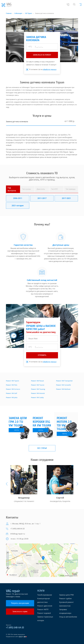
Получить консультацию (20, 603)
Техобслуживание (45, 595)
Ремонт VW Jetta (12, 397)
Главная (9, 13)
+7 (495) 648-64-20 (17, 529)
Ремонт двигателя (45, 606)
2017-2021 (66, 198)
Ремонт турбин (65, 599)
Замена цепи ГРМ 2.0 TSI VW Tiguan (18, 422)
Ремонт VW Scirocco (13, 389)
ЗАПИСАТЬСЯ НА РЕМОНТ (42, 55)
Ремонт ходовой (44, 613)
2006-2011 (18, 198)
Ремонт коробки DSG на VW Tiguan (42, 422)
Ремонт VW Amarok (38, 393)
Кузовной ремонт (66, 602)
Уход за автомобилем (68, 617)
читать (17, 430)
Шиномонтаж (65, 606)
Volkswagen (18, 13)
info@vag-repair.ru (18, 534)
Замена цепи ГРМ (66, 595)
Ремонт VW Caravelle (63, 385)
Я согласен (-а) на (41, 70)
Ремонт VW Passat (37, 381)
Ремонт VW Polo (12, 385)
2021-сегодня (18, 206)
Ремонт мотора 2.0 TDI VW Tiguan (64, 424)
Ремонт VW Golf (11, 393)
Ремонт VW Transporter (64, 381)
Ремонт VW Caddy (37, 397)
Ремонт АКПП (43, 609)
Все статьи (42, 448)
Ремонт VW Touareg (38, 389)
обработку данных (50, 69)
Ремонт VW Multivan (63, 389)
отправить (42, 355)
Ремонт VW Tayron (12, 381)
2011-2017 (42, 198)
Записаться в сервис (20, 612)
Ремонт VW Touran (38, 385)
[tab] (13, 189)
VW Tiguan (28, 13)
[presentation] (7, 484)
